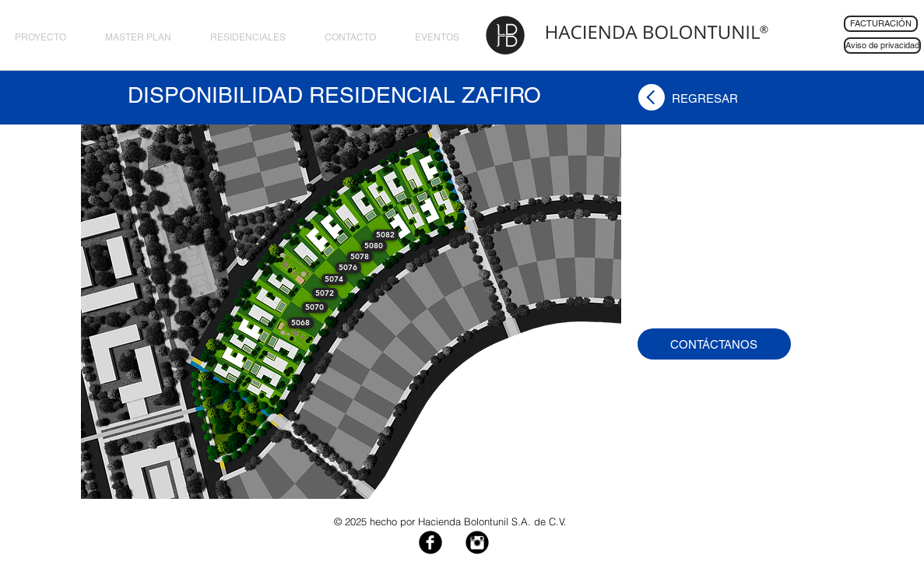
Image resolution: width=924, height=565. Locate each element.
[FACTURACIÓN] (881, 24)
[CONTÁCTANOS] (714, 344)
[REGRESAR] (705, 98)
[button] (301, 323)
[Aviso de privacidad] (882, 46)
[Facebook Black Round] (430, 542)
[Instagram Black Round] (477, 542)
